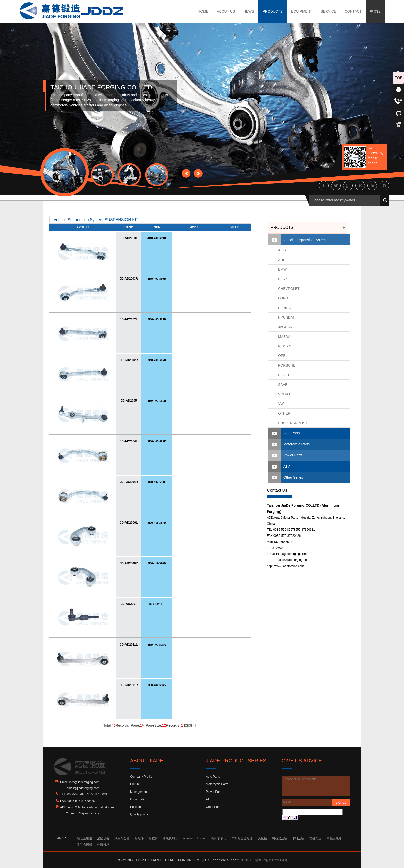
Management (139, 792)
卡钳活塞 (298, 838)
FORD (283, 298)
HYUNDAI (286, 317)
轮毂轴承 (103, 845)
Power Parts (293, 455)
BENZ (283, 279)
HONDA (284, 308)
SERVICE (328, 11)
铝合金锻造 (85, 838)
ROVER (284, 375)
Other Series (293, 477)
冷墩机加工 (170, 838)
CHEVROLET (289, 289)
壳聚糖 (262, 838)
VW (281, 404)
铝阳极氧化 (219, 838)
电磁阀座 (315, 838)
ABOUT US (226, 11)
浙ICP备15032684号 (271, 860)
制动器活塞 (280, 838)
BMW (282, 269)
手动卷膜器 (85, 845)
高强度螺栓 (334, 838)
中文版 (375, 11)
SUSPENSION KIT (293, 423)
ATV (287, 466)
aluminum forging (195, 838)
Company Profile (141, 777)
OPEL (283, 356)
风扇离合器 (122, 838)
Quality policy (139, 814)
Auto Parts (292, 433)
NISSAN (285, 346)
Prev (186, 173)
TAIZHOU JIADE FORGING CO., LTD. (102, 87)
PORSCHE (287, 365)
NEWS (249, 11)
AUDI (282, 260)
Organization (139, 799)
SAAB (283, 385)
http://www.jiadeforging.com (285, 566)
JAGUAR (285, 327)
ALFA (282, 250)
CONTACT (353, 11)
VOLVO (284, 394)
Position (135, 807)
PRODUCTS (273, 11)
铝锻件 (139, 838)
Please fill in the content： (316, 786)
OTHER (284, 413)
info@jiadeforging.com (291, 554)
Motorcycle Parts (296, 444)
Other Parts (213, 807)
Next (198, 173)
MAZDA (284, 337)
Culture (135, 784)
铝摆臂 (153, 838)
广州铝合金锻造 (242, 838)
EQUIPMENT (302, 11)
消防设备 (103, 838)
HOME (203, 11)
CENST (246, 860)
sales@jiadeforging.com (293, 560)
